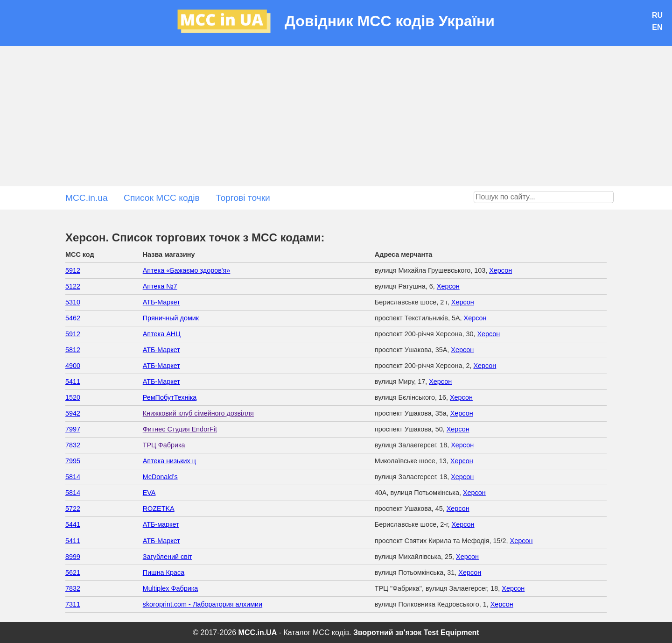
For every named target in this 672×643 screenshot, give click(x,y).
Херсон (500, 270)
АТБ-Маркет (161, 302)
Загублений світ (168, 557)
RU (657, 15)
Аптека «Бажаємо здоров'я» (187, 270)
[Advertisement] (336, 116)
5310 (73, 302)
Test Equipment (451, 632)
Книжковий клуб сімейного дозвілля (198, 413)
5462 (73, 318)
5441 (73, 524)
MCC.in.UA (258, 632)
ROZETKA (159, 509)
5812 (73, 350)
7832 (73, 445)
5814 (73, 477)
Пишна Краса (164, 572)
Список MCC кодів (162, 198)
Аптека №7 (160, 286)
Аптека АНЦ (162, 334)
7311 (73, 604)
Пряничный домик (171, 318)
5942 (73, 413)
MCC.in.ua (87, 198)
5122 (73, 286)
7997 (73, 429)
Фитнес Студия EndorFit (180, 429)
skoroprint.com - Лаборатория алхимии (203, 604)
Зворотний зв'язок (387, 632)
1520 (73, 397)
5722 (73, 509)
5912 (73, 270)
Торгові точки (243, 198)
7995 (73, 461)
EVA (149, 493)
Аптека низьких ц (169, 461)
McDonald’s (160, 477)
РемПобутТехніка (170, 397)
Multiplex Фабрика (171, 588)
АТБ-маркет (161, 524)
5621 (73, 572)
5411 (73, 382)
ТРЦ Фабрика (164, 445)
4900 (73, 366)
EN (657, 27)
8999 (73, 557)
